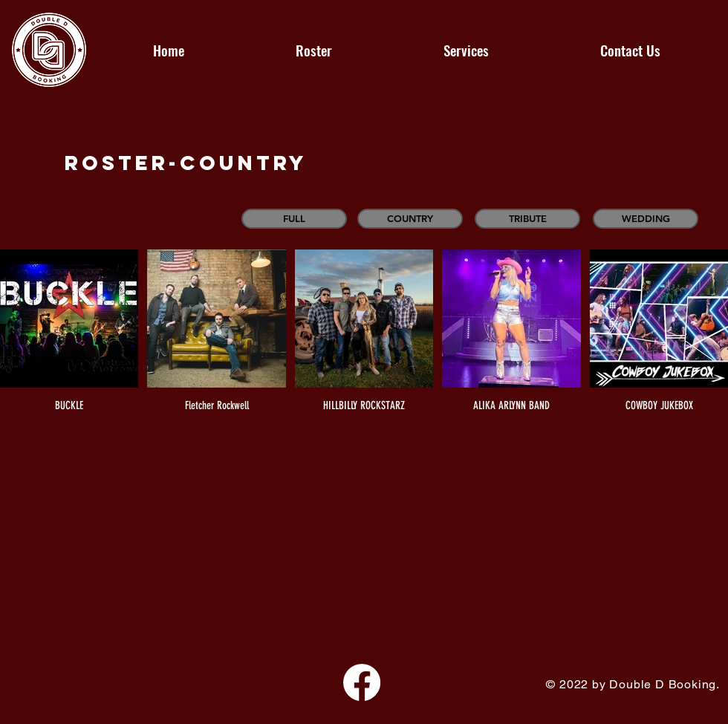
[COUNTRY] (410, 219)
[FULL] (294, 219)
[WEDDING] (646, 219)
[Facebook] (362, 682)
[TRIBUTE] (527, 219)
